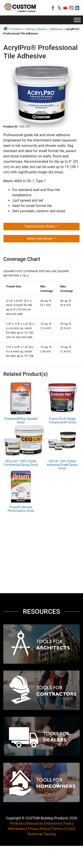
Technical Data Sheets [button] (40, 226)
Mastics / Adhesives (50, 29)
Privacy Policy (39, 829)
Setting (30, 29)
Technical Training (41, 834)
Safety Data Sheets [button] (40, 239)
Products (16, 29)
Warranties (17, 829)
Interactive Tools (59, 823)
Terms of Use (63, 829)
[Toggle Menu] (77, 20)
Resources (35, 823)
